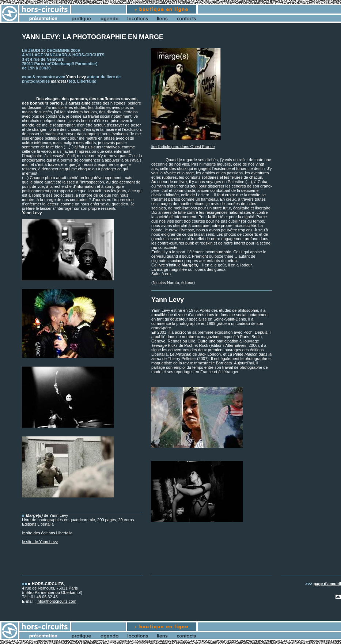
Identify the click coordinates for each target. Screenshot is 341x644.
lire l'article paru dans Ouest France (183, 147)
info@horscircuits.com (56, 601)
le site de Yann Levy (40, 542)
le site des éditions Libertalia (47, 533)
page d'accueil (327, 584)
